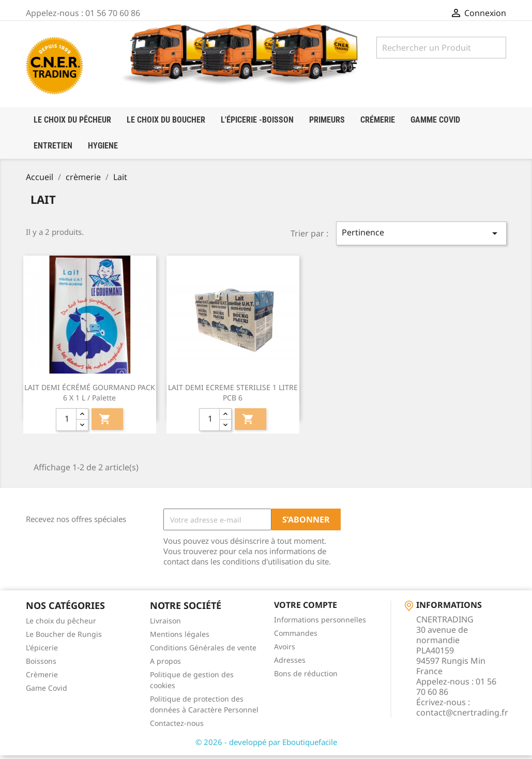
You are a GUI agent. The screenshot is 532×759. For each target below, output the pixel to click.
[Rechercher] (441, 48)
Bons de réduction (306, 677)
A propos (165, 665)
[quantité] (66, 424)
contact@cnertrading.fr (462, 716)
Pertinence (421, 237)
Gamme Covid (435, 120)
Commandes (296, 637)
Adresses (290, 664)
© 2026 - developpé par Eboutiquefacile (266, 746)
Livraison (165, 624)
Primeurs (327, 120)
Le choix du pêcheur (61, 624)
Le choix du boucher (166, 120)
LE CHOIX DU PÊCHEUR (72, 120)
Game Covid (47, 691)
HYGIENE (103, 146)
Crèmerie (42, 678)
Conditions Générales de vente (203, 651)
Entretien (53, 146)
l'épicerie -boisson (257, 120)
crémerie (378, 120)
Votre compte (306, 609)
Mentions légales (180, 638)
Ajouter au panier (105, 423)
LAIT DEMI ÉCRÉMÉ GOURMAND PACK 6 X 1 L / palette (90, 397)
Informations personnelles (320, 623)
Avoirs (285, 650)
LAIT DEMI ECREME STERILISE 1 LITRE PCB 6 (233, 397)
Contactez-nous (177, 727)
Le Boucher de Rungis (64, 638)
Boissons (41, 665)
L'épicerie (42, 651)
